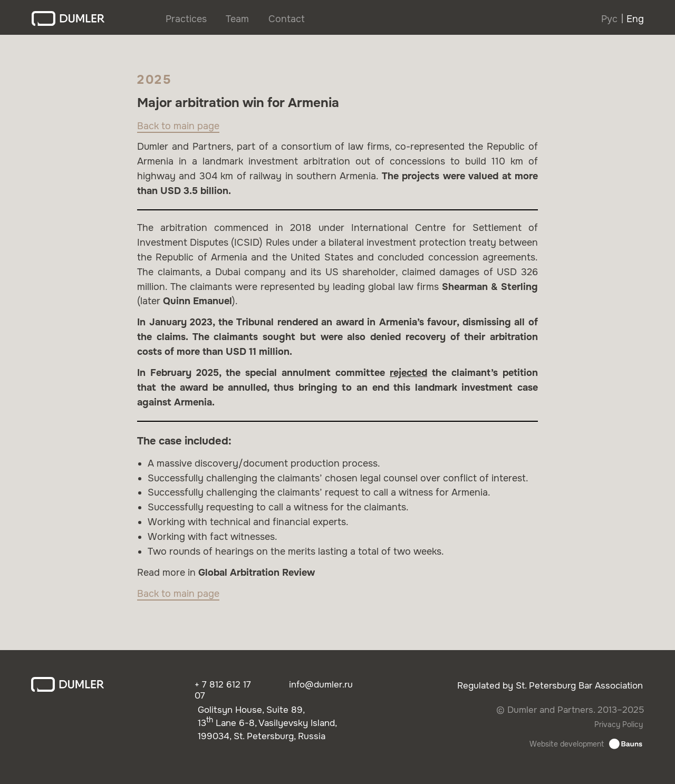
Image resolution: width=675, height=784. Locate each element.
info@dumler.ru (321, 685)
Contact (287, 19)
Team (237, 19)
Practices (186, 19)
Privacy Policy (619, 724)
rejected (408, 373)
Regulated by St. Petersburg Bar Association (550, 686)
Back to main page (178, 126)
